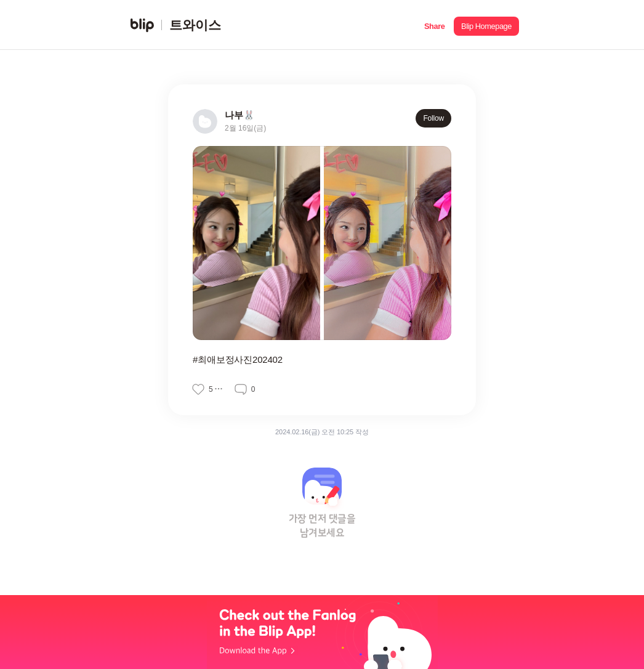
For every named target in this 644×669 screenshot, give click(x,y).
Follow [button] (433, 118)
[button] (434, 25)
